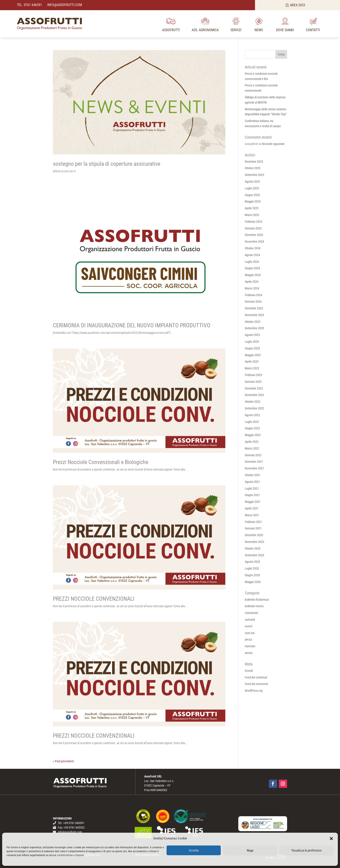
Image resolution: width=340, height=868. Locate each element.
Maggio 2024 (253, 275)
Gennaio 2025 (253, 228)
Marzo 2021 (252, 515)
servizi (249, 653)
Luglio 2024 (252, 262)
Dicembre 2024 (254, 235)
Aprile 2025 (252, 208)
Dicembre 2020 (254, 535)
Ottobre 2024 (253, 248)
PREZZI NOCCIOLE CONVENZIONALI (94, 599)
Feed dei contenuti (256, 677)
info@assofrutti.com (64, 5)
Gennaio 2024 (253, 302)
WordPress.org (254, 691)
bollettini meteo (254, 606)
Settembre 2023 (254, 328)
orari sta (250, 633)
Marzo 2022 (252, 448)
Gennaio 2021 (253, 528)
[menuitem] (171, 24)
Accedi (249, 671)
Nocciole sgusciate (273, 144)
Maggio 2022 (253, 435)
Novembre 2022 (254, 395)
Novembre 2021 (254, 468)
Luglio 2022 (252, 422)
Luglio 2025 (252, 188)
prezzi (248, 639)
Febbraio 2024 (253, 295)
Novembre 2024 (254, 242)
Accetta (194, 850)
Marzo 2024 (252, 288)
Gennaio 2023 (253, 382)
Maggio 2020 (253, 582)
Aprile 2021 (252, 508)
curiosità (250, 620)
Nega (250, 850)
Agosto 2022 (252, 415)
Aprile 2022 (252, 442)
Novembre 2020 (254, 542)
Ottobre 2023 (253, 322)
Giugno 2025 (252, 195)
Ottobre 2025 (253, 168)
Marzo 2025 (252, 215)
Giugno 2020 (252, 575)
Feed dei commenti (256, 684)
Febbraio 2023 (253, 375)
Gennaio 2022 (253, 455)
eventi (248, 626)
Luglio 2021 (252, 488)
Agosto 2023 (252, 335)
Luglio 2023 (252, 342)
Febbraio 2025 (253, 222)
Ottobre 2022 (253, 402)
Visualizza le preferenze (306, 850)
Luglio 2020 (252, 568)
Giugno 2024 (252, 268)
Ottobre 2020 (253, 548)
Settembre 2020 (254, 555)
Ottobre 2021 (253, 475)
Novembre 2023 (254, 315)
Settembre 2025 (254, 175)
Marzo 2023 (252, 368)
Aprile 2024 (252, 282)
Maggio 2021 (253, 502)
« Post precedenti (63, 761)
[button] (331, 839)
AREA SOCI (297, 5)
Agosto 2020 (252, 562)
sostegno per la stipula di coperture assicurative (107, 164)
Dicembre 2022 (254, 388)
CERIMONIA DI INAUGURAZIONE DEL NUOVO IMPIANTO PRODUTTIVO (132, 325)
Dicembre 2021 (254, 462)
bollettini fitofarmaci (257, 600)
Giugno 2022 (252, 428)
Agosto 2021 (252, 482)
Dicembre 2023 (254, 308)
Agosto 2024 (252, 255)
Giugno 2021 (252, 495)
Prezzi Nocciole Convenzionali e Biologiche (101, 462)
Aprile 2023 (252, 362)
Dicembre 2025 (254, 162)
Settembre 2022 (254, 408)
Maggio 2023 (253, 355)
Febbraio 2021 (253, 522)
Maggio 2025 (253, 201)
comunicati (251, 613)
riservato (250, 646)
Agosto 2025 (252, 182)
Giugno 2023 (252, 348)
